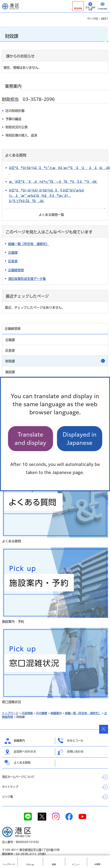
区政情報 (27, 713)
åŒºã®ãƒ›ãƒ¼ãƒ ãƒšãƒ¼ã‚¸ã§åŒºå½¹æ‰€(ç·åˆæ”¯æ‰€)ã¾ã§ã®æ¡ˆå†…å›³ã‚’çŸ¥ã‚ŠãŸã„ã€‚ (46, 196)
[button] (78, 6)
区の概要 (42, 713)
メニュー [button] (76, 864)
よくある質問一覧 (51, 215)
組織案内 (56, 713)
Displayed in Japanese (80, 439)
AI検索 (97, 864)
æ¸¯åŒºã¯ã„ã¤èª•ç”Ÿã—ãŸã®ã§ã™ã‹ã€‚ (53, 182)
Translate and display (30, 439)
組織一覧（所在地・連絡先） (83, 713)
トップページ (10, 713)
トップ (9, 864)
